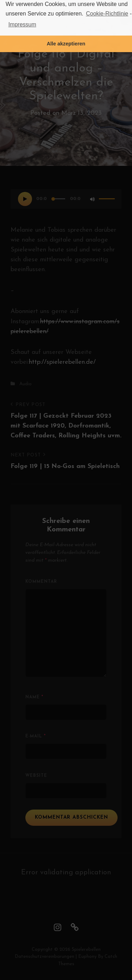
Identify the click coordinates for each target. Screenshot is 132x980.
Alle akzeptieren (66, 44)
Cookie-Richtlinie (107, 14)
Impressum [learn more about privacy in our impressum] (22, 24)
